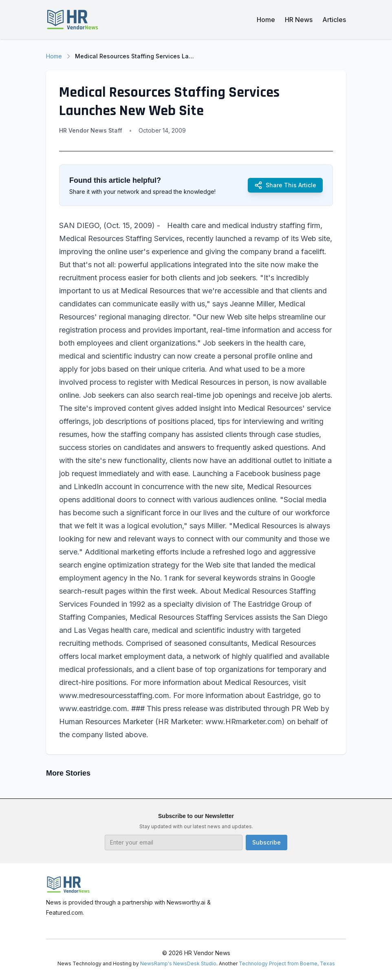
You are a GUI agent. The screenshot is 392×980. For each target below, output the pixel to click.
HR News (299, 20)
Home (266, 20)
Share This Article (285, 185)
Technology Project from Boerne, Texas (287, 963)
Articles (334, 20)
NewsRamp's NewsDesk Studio (178, 963)
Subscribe (266, 842)
